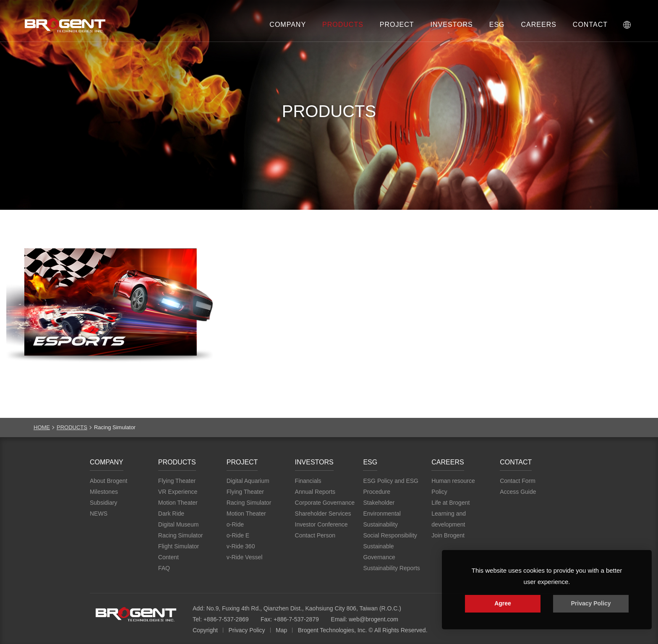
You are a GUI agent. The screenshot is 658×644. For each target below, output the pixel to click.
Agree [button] (503, 603)
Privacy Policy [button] (591, 603)
